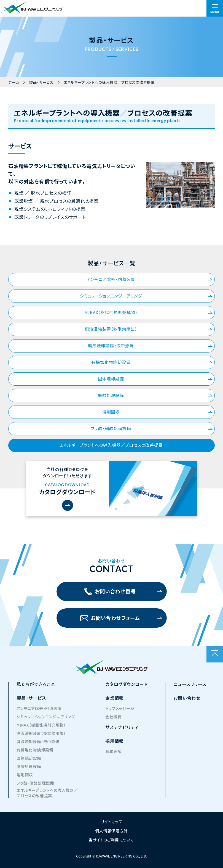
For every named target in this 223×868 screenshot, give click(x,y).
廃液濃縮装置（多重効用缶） (149, 329)
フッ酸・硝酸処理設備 (152, 428)
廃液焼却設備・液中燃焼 (150, 345)
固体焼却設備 (155, 379)
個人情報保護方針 (111, 831)
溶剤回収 (157, 412)
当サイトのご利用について (111, 840)
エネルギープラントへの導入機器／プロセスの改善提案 (136, 445)
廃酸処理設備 (155, 395)
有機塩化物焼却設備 (152, 362)
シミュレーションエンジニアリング (146, 296)
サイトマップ (112, 822)
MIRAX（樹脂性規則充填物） (148, 312)
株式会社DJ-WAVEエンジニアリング (33, 8)
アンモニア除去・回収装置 (150, 279)
